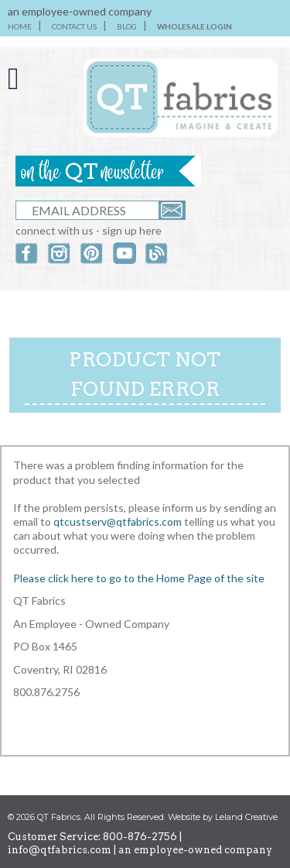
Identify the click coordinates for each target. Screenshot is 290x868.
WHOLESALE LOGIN (194, 26)
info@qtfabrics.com (60, 850)
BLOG (127, 26)
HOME (20, 26)
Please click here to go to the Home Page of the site (139, 578)
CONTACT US (74, 26)
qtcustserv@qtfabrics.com (119, 521)
